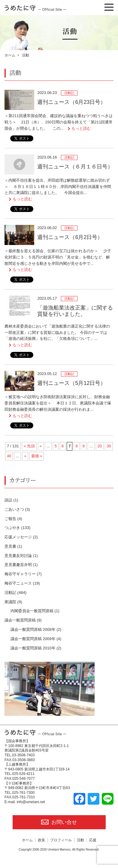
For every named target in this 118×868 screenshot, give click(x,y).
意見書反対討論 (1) (21, 556)
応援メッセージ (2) (21, 537)
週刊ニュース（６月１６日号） (75, 167)
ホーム (10, 55)
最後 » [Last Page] (37, 456)
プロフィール (61, 840)
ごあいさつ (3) (17, 509)
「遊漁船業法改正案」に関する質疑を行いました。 (75, 311)
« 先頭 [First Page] (29, 446)
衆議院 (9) (13, 602)
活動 (80, 840)
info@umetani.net (31, 802)
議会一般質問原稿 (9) (23, 620)
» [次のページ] (25, 456)
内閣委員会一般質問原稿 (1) (35, 611)
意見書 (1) (13, 546)
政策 (41, 840)
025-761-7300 (23, 793)
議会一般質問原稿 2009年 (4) (36, 639)
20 (100, 446)
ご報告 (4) (13, 519)
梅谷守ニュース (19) (22, 583)
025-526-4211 (23, 774)
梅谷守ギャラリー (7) (23, 574)
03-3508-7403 (23, 755)
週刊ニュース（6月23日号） (71, 102)
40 (9, 456)
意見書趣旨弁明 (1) (21, 565)
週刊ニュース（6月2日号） (70, 237)
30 (109, 446)
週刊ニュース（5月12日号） (71, 383)
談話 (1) (11, 500)
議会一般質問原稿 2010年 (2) (36, 648)
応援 (93, 840)
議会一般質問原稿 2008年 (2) (36, 629)
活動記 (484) (15, 593)
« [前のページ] (41, 446)
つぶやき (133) (17, 528)
